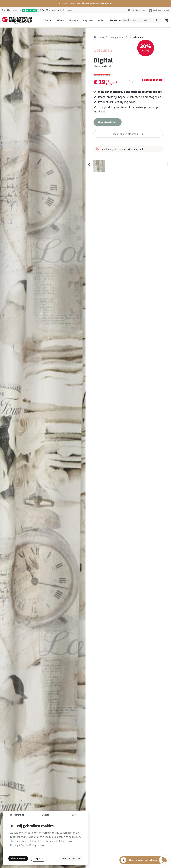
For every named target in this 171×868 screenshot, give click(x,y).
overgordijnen (117, 37)
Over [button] (74, 815)
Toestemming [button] (17, 815)
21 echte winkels (138, 10)
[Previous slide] (89, 166)
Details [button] (46, 815)
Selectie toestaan (71, 858)
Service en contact (161, 10)
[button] (85, 4)
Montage (74, 20)
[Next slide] (167, 166)
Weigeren (38, 858)
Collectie (47, 20)
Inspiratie (88, 20)
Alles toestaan (18, 858)
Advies (60, 20)
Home (99, 37)
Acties (101, 20)
